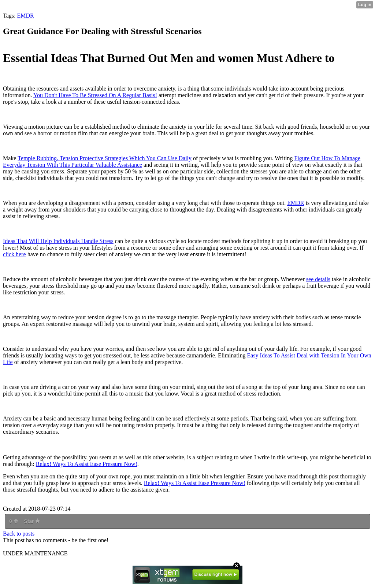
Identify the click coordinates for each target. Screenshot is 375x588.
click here (14, 254)
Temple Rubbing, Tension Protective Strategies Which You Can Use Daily (105, 158)
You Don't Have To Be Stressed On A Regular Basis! (95, 95)
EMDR (25, 16)
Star (32, 521)
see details (318, 279)
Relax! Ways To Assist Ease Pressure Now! (87, 464)
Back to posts (19, 534)
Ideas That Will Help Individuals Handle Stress (58, 241)
